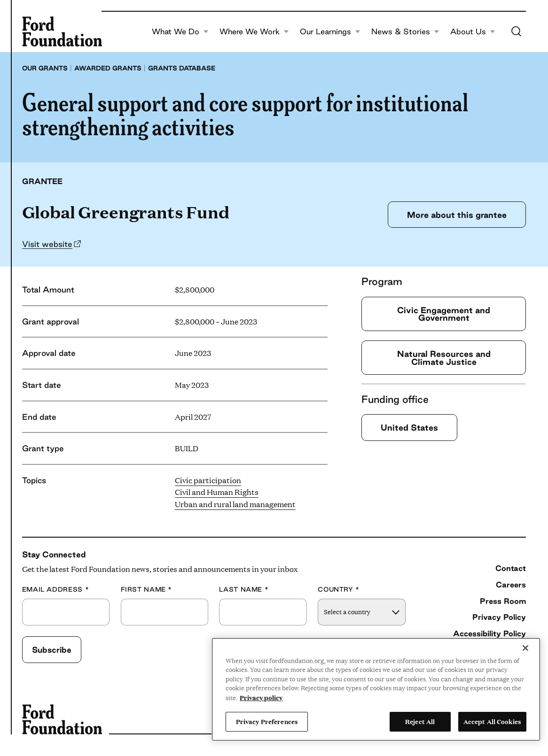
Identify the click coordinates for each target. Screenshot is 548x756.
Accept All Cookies (492, 721)
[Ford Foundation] (62, 31)
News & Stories (405, 32)
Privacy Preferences (267, 721)
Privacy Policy (499, 617)
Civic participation (208, 480)
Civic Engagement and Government (444, 314)
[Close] (525, 648)
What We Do (180, 32)
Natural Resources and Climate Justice (444, 358)
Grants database (182, 68)
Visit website (47, 244)
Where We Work (254, 32)
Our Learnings (330, 32)
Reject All (420, 721)
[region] (376, 689)
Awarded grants (108, 68)
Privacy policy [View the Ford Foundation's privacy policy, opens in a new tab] (261, 697)
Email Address (56, 590)
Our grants (45, 68)
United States (409, 427)
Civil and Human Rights (217, 492)
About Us (473, 32)
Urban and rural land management (235, 504)
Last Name (244, 590)
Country (339, 590)
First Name (147, 590)
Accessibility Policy (489, 633)
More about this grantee (457, 215)
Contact (511, 568)
